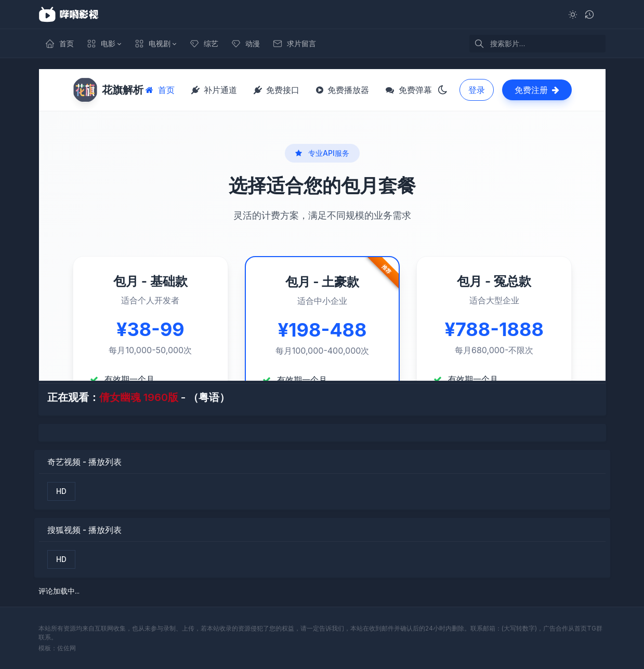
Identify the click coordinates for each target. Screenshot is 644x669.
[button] (104, 44)
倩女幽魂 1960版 (139, 397)
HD (61, 491)
